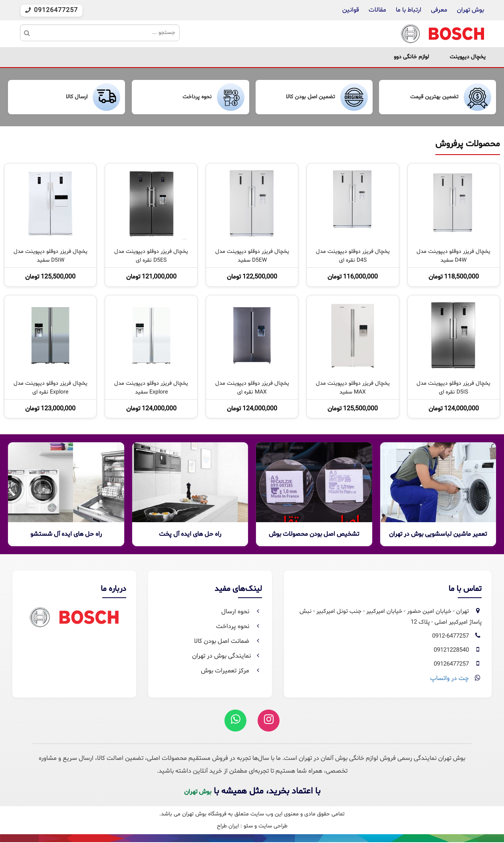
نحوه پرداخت (197, 97)
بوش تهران (470, 10)
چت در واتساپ (449, 678)
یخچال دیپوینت (468, 57)
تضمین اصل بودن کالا (311, 97)
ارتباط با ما (408, 10)
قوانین (351, 10)
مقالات (377, 10)
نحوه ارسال (242, 612)
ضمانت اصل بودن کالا (228, 641)
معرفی (439, 10)
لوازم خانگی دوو (411, 57)
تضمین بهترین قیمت (434, 97)
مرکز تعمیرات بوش (231, 671)
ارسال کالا (77, 97)
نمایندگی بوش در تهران (227, 656)
